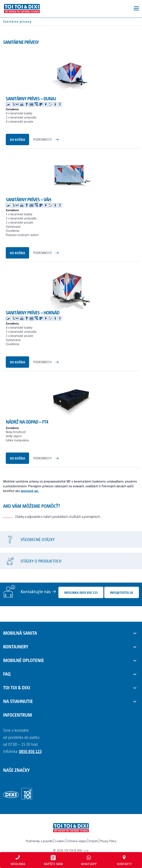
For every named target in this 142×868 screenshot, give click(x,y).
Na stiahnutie (18, 701)
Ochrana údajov (77, 841)
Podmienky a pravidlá (39, 841)
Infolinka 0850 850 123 (81, 592)
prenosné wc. (30, 491)
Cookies (60, 841)
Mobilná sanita (20, 633)
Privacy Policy (108, 841)
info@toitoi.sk (122, 592)
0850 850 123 (30, 751)
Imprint (93, 841)
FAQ (7, 674)
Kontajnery (16, 646)
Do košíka (17, 139)
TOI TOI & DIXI (17, 687)
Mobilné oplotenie (24, 660)
